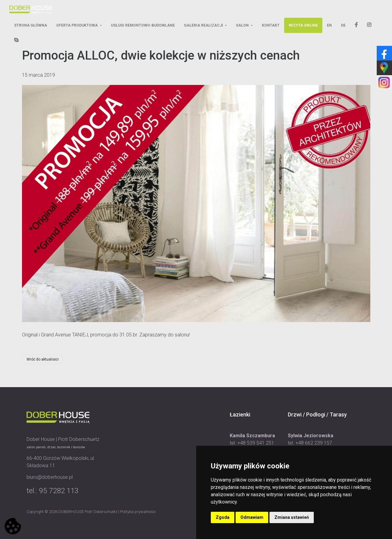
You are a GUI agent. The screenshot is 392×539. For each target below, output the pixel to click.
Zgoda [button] (223, 517)
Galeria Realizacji (204, 25)
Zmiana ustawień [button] (292, 517)
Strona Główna (31, 25)
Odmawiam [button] (252, 517)
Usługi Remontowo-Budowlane (143, 25)
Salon (243, 25)
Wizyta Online (303, 25)
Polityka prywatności (138, 512)
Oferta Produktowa (77, 25)
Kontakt (271, 25)
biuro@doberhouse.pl (50, 477)
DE (343, 25)
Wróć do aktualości (43, 359)
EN (329, 25)
